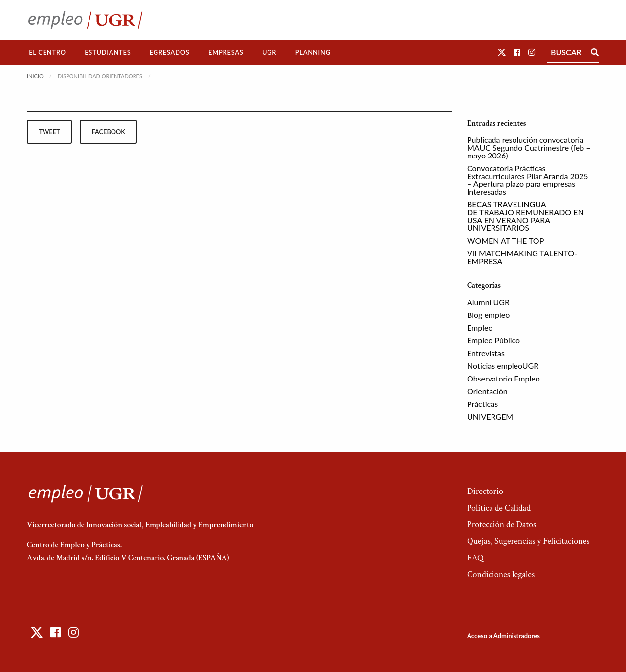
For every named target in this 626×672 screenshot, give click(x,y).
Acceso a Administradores (503, 636)
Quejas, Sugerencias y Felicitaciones (528, 541)
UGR (269, 52)
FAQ (475, 558)
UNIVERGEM (490, 416)
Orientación (487, 391)
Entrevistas (486, 353)
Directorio (485, 491)
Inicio (35, 76)
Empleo (480, 327)
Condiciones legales (501, 574)
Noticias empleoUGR (503, 366)
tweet (49, 132)
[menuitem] (47, 53)
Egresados (170, 52)
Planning (313, 52)
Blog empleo (488, 315)
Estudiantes (108, 52)
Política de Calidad (499, 508)
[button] (502, 52)
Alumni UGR (488, 302)
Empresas (226, 52)
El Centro (47, 52)
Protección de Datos (502, 525)
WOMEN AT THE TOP (505, 240)
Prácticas (482, 404)
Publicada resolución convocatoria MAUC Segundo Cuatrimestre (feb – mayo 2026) (529, 147)
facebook (109, 132)
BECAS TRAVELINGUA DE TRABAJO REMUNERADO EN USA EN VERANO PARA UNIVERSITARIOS (525, 216)
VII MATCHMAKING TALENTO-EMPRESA (522, 257)
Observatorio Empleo (503, 378)
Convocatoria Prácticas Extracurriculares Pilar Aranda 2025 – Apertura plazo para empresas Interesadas (528, 180)
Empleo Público (493, 340)
